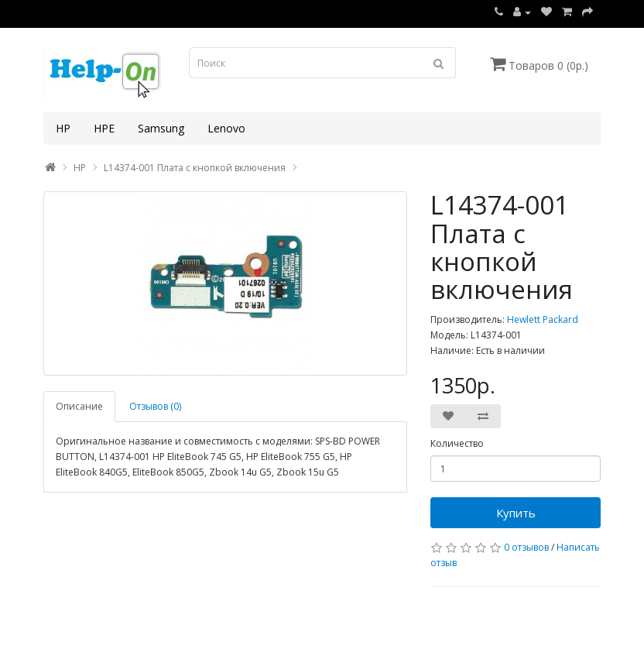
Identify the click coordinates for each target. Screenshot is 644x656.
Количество (457, 443)
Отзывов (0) (155, 406)
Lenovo (226, 128)
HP (63, 128)
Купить (516, 513)
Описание (79, 406)
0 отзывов (526, 547)
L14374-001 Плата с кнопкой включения (195, 168)
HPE (104, 128)
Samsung (161, 128)
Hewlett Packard (543, 319)
